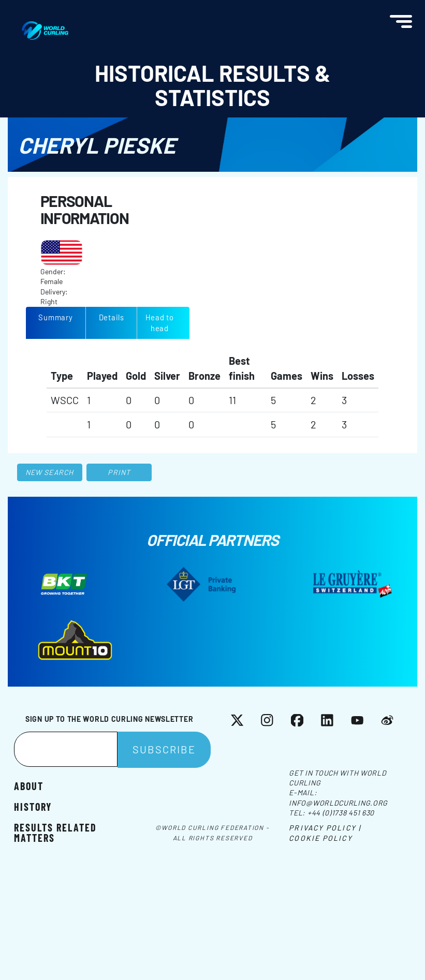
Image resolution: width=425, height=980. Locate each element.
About (29, 785)
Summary (55, 317)
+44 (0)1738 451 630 (341, 813)
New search (49, 472)
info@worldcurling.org (338, 803)
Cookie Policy (320, 838)
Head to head (160, 323)
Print (119, 472)
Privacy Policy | (325, 828)
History (33, 806)
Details (112, 317)
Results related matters (55, 832)
